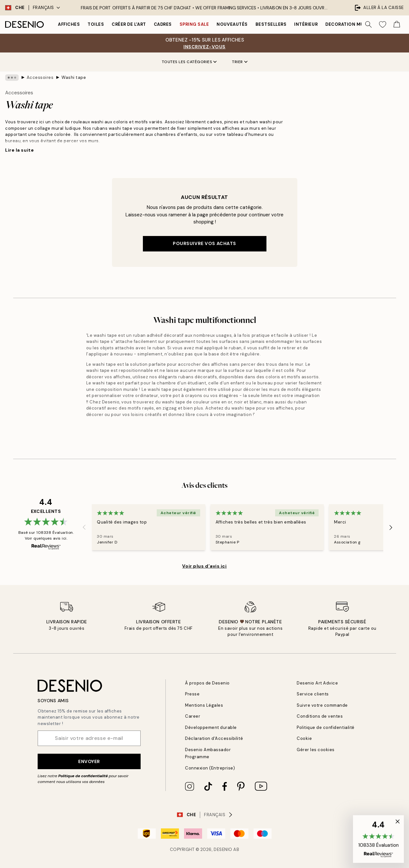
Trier (240, 62)
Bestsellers (271, 24)
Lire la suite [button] (19, 150)
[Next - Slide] (391, 527)
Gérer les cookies (316, 750)
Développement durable (211, 727)
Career (193, 716)
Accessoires (40, 77)
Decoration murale (350, 24)
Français (46, 8)
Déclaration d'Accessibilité (214, 738)
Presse (192, 694)
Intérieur (306, 24)
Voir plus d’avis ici (204, 566)
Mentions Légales (204, 705)
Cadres (163, 24)
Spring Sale (194, 24)
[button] (378, 839)
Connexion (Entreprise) (210, 768)
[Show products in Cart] (397, 24)
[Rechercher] (368, 24)
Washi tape (74, 77)
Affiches (69, 24)
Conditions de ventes (320, 716)
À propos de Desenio (207, 683)
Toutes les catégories (189, 62)
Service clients (313, 694)
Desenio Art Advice (317, 683)
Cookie (304, 738)
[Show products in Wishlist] (383, 24)
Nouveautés (232, 24)
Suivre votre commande (322, 705)
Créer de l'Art (129, 24)
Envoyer (89, 761)
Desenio (223, 849)
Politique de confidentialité (83, 776)
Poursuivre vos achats (204, 243)
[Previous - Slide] (84, 527)
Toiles (96, 24)
